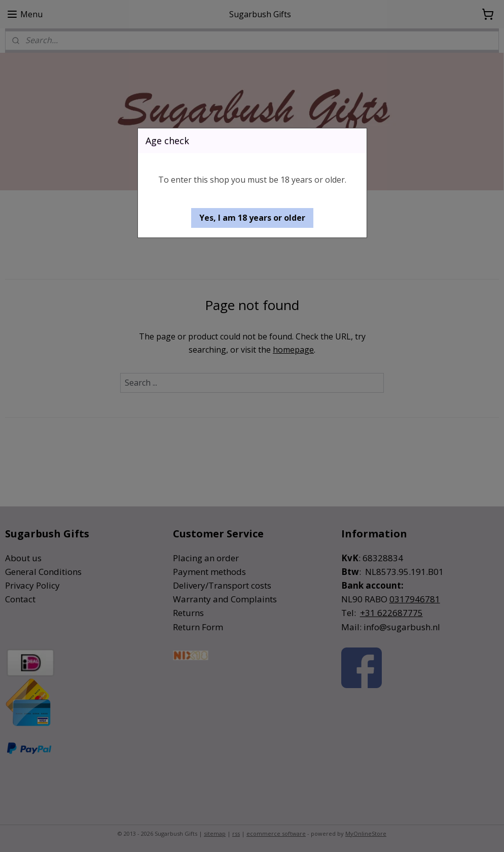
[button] (252, 218)
